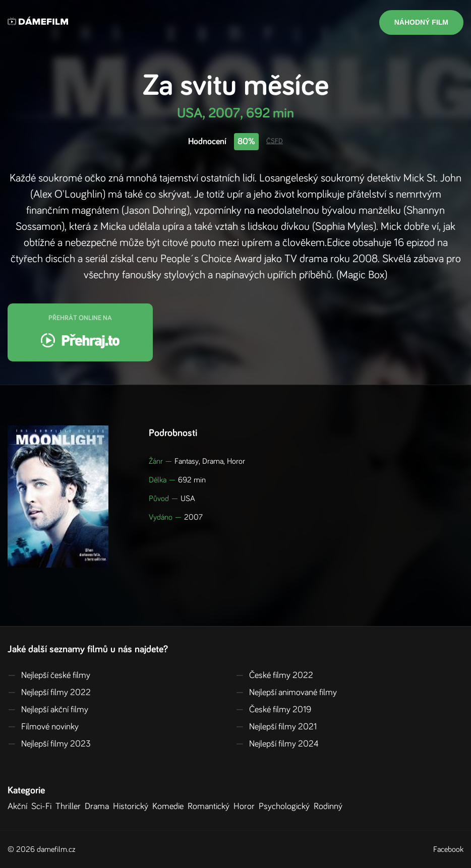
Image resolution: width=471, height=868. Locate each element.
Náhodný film (421, 22)
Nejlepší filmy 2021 (276, 727)
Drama (99, 807)
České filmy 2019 (273, 710)
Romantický (211, 807)
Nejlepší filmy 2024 (277, 744)
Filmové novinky (43, 727)
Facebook (448, 849)
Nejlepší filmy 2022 (49, 693)
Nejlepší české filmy (49, 675)
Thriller (70, 807)
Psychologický (286, 807)
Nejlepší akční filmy (48, 710)
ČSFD (275, 141)
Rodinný (330, 807)
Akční (19, 807)
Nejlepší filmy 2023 (49, 744)
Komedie (170, 807)
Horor (246, 807)
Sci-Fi (43, 807)
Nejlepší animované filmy (286, 693)
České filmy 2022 (274, 675)
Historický (133, 807)
